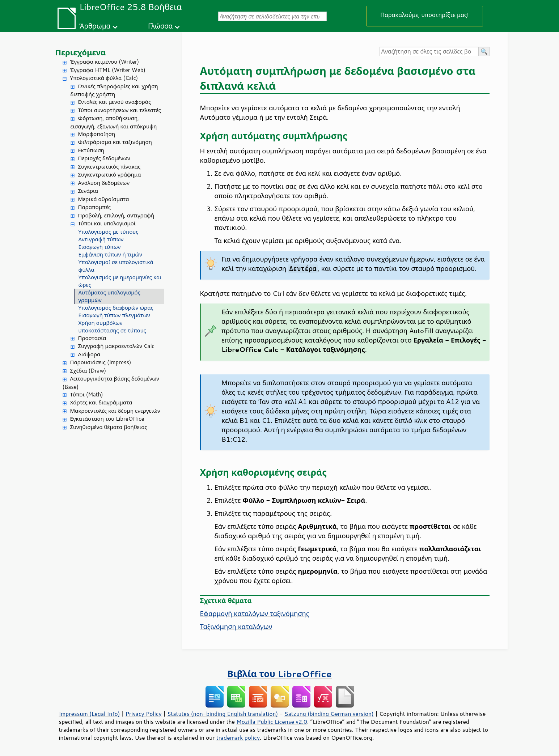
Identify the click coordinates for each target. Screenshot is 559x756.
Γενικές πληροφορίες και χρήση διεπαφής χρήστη (114, 90)
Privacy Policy (144, 714)
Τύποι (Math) (87, 394)
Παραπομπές (94, 207)
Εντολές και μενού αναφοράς (115, 102)
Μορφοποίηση (97, 134)
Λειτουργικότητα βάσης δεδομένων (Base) (111, 383)
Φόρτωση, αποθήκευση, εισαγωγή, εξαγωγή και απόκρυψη (114, 122)
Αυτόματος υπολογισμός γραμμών (109, 296)
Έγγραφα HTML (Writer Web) (108, 70)
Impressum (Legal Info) (90, 714)
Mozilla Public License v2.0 (272, 722)
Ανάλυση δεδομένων (104, 183)
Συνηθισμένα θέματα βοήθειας (109, 427)
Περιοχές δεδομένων (104, 158)
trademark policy (238, 738)
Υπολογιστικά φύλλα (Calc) (104, 78)
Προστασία (92, 338)
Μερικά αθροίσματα (104, 199)
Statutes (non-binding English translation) (223, 714)
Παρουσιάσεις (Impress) (101, 362)
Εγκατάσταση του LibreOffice (107, 419)
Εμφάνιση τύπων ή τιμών (110, 254)
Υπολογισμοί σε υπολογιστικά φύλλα (116, 266)
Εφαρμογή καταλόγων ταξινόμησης (255, 613)
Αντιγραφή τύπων (101, 239)
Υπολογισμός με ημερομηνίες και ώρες (120, 281)
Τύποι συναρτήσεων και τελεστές (120, 110)
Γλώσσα (160, 26)
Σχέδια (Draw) (88, 371)
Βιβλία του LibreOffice (279, 674)
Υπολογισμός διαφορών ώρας (116, 308)
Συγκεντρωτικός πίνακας (109, 167)
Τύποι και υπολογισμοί (107, 223)
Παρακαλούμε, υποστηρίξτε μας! (424, 15)
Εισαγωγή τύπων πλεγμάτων (114, 315)
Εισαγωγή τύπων (100, 247)
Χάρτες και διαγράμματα (101, 402)
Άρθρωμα (95, 26)
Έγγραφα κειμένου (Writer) (105, 62)
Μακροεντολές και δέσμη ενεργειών (115, 411)
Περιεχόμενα (81, 52)
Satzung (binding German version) (329, 714)
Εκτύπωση (91, 150)
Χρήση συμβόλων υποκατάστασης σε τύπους (112, 327)
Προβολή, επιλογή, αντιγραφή (116, 215)
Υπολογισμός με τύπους (109, 232)
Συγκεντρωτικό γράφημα (110, 175)
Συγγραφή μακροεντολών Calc (116, 346)
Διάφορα (89, 354)
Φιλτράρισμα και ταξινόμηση (115, 142)
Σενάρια (88, 191)
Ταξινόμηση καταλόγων (236, 627)
